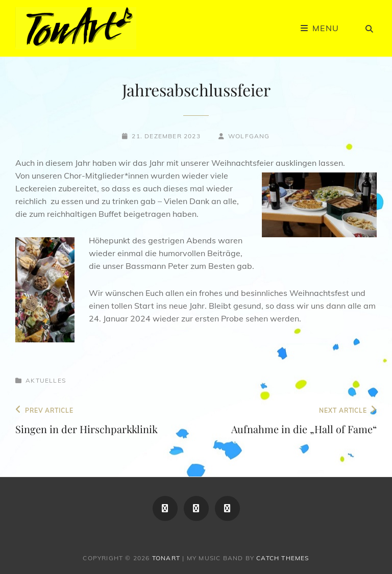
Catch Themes (283, 558)
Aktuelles (46, 380)
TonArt (166, 558)
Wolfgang (249, 136)
